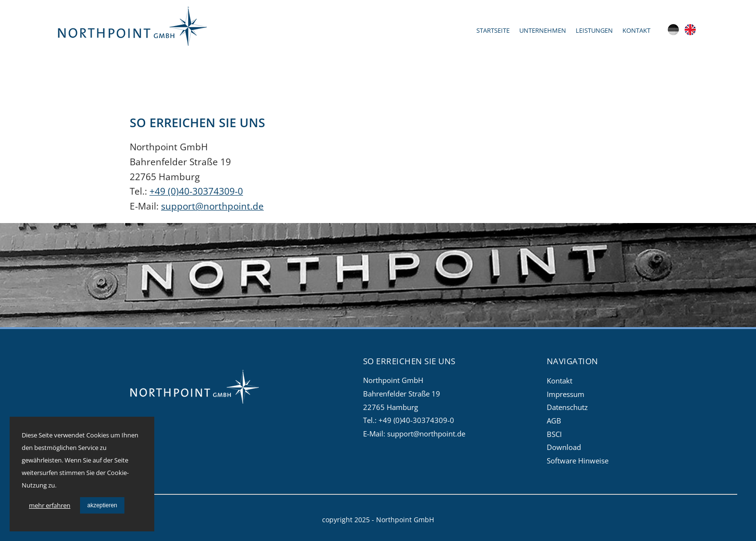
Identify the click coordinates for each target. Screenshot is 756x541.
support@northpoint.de (212, 206)
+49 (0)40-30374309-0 (196, 191)
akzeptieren (102, 505)
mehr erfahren (50, 505)
